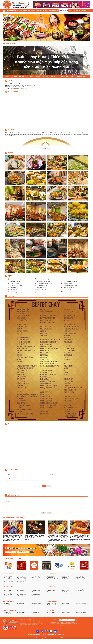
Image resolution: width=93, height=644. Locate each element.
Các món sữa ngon (51, 576)
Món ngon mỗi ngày (8, 574)
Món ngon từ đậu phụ (8, 581)
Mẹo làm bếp (6, 604)
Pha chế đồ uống (51, 574)
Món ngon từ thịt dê (36, 579)
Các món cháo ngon (22, 593)
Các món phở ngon (36, 590)
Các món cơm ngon (8, 593)
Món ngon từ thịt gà (8, 579)
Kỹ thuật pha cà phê (80, 578)
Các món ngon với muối (52, 593)
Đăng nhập (54, 634)
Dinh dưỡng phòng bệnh (81, 604)
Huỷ (49, 513)
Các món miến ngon (22, 592)
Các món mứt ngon (22, 589)
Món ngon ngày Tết (8, 576)
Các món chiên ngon (66, 592)
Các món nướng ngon (80, 592)
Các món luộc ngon (66, 590)
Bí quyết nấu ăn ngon (37, 604)
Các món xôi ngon (36, 592)
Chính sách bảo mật (47, 634)
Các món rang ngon (51, 592)
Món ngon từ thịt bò (8, 580)
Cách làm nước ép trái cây (81, 579)
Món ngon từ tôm (7, 578)
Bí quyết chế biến (51, 587)
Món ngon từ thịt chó (36, 580)
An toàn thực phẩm (65, 604)
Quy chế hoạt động (37, 634)
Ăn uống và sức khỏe (52, 601)
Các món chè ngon (65, 576)
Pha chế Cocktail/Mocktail (52, 579)
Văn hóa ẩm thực (22, 613)
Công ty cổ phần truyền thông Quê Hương (33, 621)
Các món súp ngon (36, 594)
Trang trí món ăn (7, 605)
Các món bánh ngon (36, 589)
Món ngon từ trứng (36, 578)
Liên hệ (64, 634)
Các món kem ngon (80, 576)
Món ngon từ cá (21, 576)
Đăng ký (59, 634)
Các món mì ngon (22, 590)
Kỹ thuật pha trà (65, 578)
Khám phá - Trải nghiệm (9, 610)
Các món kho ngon (51, 590)
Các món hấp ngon (80, 589)
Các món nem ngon (36, 593)
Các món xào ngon (65, 589)
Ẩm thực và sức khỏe (52, 604)
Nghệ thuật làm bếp (9, 601)
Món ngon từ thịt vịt (22, 579)
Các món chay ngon (22, 596)
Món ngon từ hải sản (22, 578)
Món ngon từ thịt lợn (22, 580)
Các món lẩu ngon (7, 590)
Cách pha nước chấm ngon (67, 593)
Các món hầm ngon (80, 590)
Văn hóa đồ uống (36, 613)
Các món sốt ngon (51, 589)
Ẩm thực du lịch (7, 613)
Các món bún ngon (8, 592)
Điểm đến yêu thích (8, 614)
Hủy (49, 486)
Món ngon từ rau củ (22, 581)
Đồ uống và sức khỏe (52, 605)
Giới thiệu (30, 634)
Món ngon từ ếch (36, 576)
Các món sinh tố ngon (66, 579)
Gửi (44, 486)
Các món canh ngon (8, 596)
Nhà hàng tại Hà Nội (9, 43)
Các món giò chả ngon (37, 596)
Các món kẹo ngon (7, 589)
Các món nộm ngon (22, 594)
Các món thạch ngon (51, 578)
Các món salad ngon (8, 594)
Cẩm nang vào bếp (22, 604)
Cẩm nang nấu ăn (8, 587)
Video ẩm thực (50, 610)
